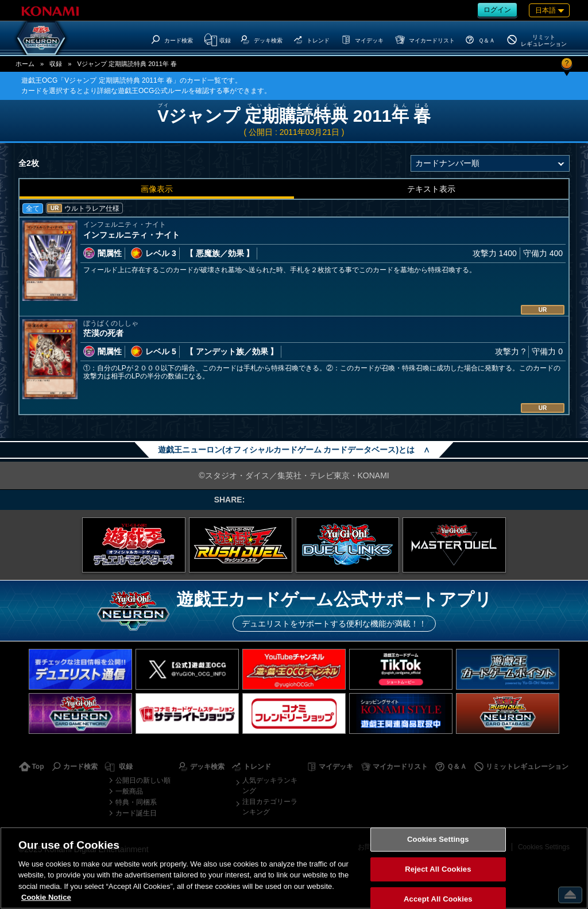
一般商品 (129, 791)
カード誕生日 (136, 813)
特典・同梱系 (136, 802)
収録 (56, 64)
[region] (294, 868)
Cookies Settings (438, 840)
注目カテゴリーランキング (270, 807)
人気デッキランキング (270, 786)
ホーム (25, 64)
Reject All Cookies (438, 869)
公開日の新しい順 (143, 780)
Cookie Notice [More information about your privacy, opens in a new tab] (46, 897)
